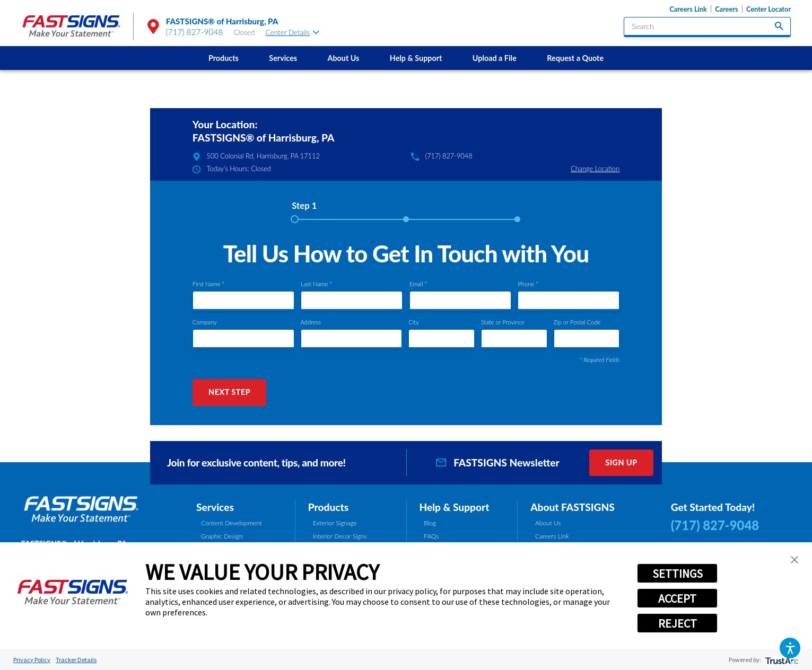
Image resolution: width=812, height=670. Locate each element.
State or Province (503, 322)
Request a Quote (575, 58)
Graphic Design (222, 536)
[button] (790, 648)
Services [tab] (215, 507)
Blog (430, 523)
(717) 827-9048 (194, 32)
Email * (418, 284)
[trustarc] (781, 660)
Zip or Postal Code (577, 322)
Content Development (232, 523)
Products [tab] (329, 507)
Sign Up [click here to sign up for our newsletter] (621, 462)
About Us (344, 58)
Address (311, 322)
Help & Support (416, 58)
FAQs (431, 536)
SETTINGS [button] (678, 574)
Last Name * (316, 284)
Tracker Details (76, 660)
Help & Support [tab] (454, 507)
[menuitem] (223, 58)
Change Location (595, 169)
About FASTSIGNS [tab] (573, 507)
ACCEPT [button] (677, 598)
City (413, 322)
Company (205, 322)
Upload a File (495, 58)
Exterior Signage (335, 523)
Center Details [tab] (293, 32)
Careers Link (688, 9)
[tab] (304, 209)
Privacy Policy (32, 660)
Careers (726, 9)
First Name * (208, 284)
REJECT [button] (678, 623)
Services (283, 58)
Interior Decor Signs (340, 536)
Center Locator (769, 9)
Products (224, 58)
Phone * (528, 284)
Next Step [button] (229, 392)
